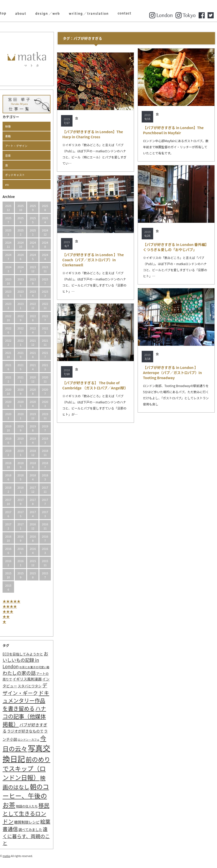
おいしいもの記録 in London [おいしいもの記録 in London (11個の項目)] (25, 660)
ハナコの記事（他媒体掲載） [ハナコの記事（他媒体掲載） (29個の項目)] (24, 716)
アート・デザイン (16, 146)
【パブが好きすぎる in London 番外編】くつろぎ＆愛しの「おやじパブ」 (176, 247)
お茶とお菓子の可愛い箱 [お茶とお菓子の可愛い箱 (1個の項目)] (34, 667)
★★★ (8, 611)
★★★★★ (11, 601)
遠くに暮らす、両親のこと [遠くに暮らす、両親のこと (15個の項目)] (26, 836)
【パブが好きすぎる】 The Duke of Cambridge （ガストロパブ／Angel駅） (95, 385)
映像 (8, 126)
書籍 (8, 136)
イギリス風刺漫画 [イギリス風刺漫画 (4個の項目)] (27, 679)
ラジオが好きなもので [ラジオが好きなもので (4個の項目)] (25, 731)
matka (7, 856)
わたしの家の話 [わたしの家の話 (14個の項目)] (19, 673)
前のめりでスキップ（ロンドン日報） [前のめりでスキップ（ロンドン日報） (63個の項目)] (26, 768)
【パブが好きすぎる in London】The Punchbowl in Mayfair (173, 130)
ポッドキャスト (15, 175)
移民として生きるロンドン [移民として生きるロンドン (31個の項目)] (26, 813)
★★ (6, 616)
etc (7, 184)
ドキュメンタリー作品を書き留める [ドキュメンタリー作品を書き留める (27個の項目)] (26, 700)
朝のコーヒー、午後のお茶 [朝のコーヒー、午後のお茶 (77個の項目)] (26, 796)
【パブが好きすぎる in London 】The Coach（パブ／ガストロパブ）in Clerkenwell (93, 260)
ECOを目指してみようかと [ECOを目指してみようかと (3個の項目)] (23, 654)
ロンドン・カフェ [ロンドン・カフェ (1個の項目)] (28, 740)
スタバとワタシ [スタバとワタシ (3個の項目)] (29, 686)
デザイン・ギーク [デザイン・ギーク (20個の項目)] (25, 689)
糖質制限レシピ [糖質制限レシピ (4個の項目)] (27, 822)
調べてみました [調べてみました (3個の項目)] (30, 830)
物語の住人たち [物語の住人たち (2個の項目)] (27, 806)
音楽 (8, 155)
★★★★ (10, 606)
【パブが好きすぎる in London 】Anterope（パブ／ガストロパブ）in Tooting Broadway (172, 373)
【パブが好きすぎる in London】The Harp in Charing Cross (93, 134)
